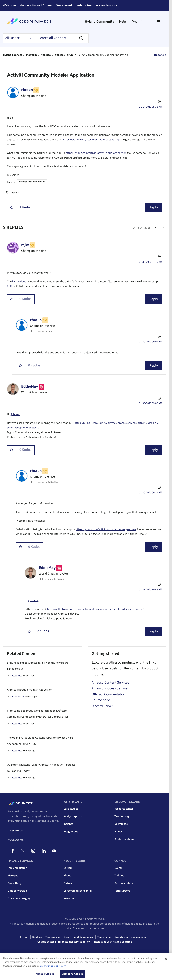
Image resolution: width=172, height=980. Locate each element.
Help (123, 21)
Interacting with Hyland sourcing (113, 942)
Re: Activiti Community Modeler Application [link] (103, 55)
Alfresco (46, 55)
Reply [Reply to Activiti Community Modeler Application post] (154, 207)
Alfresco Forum (64, 55)
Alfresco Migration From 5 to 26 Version (30, 690)
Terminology (122, 816)
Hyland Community (99, 21)
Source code (101, 700)
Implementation (17, 868)
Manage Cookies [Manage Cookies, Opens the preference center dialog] (45, 974)
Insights (68, 824)
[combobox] (61, 38)
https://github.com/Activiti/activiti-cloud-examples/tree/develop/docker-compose (95, 609)
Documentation (124, 883)
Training (119, 876)
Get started (64, 5)
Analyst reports (73, 816)
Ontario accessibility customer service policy (64, 942)
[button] (12, 207)
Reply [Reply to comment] (154, 299)
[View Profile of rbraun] (27, 90)
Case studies (71, 809)
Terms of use (53, 937)
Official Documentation (109, 694)
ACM (10, 286)
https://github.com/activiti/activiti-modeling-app (91, 140)
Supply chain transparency (130, 937)
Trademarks (104, 937)
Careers (68, 868)
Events (118, 868)
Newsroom (70, 898)
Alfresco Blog (16, 676)
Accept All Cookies (73, 974)
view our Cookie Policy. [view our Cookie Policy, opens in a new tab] (53, 966)
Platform (31, 55)
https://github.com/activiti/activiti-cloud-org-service (96, 153)
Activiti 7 (15, 193)
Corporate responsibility (78, 891)
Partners (68, 883)
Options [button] (159, 55)
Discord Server (102, 706)
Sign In (137, 21)
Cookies (37, 937)
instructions (19, 282)
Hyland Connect (12, 55)
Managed (13, 876)
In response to (43, 331)
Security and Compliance (79, 937)
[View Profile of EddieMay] (30, 386)
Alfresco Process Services (32, 182)
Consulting (14, 883)
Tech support (122, 891)
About (67, 876)
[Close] (166, 959)
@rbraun (15, 414)
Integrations (71, 832)
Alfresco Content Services (110, 682)
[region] (86, 966)
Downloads (121, 824)
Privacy (24, 937)
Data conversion (17, 891)
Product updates (124, 839)
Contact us (16, 831)
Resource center (124, 809)
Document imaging (19, 898)
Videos (118, 832)
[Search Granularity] (19, 38)
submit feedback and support (97, 5)
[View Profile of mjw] (25, 245)
